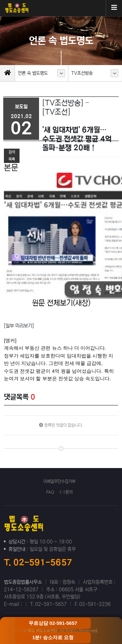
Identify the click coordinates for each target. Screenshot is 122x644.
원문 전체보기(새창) (61, 303)
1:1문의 (66, 492)
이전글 (13, 145)
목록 (12, 159)
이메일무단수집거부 (59, 482)
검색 (12, 152)
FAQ (50, 492)
